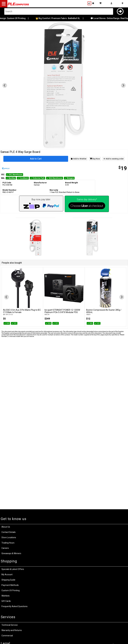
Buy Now (95, 159)
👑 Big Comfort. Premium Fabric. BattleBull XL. (61, 18)
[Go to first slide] (123, 85)
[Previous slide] (5, 85)
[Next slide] (122, 297)
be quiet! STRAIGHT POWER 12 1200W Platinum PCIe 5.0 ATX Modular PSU (62, 311)
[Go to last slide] (6, 297)
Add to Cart (36, 159)
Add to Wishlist (78, 159)
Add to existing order (113, 159)
